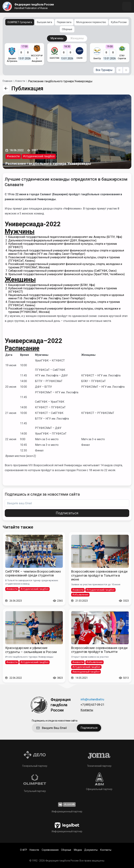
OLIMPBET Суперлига (20, 22)
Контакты (87, 710)
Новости (34, 850)
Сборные (67, 29)
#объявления (80, 595)
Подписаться (67, 513)
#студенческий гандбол (39, 156)
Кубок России (119, 22)
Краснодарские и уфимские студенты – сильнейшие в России (31, 650)
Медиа (78, 850)
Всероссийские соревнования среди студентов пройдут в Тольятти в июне (99, 575)
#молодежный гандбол (86, 672)
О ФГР (23, 850)
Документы (91, 850)
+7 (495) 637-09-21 (92, 705)
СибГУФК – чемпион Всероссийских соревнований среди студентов (33, 573)
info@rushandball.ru (92, 700)
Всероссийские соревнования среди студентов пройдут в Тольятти (99, 650)
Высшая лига (44, 22)
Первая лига (64, 22)
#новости (13, 156)
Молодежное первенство (91, 22)
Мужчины (57, 38)
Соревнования (50, 850)
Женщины (77, 38)
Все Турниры (104, 70)
